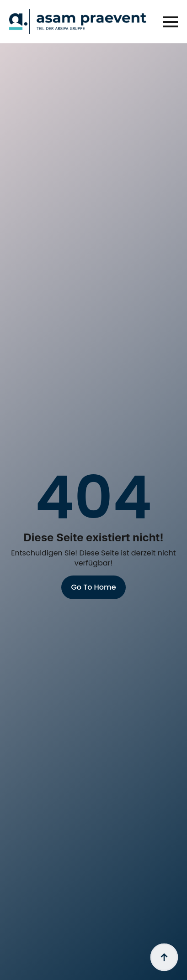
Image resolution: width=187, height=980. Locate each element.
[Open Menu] (171, 22)
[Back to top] (164, 957)
